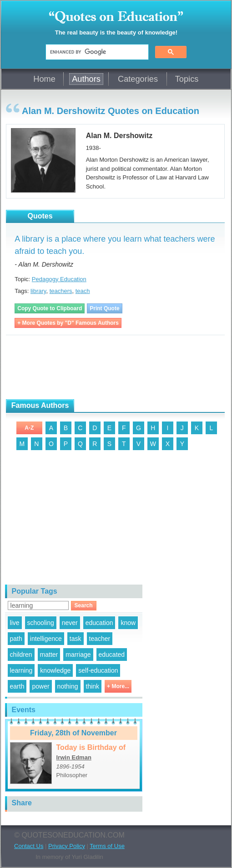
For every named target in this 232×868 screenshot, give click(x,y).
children (21, 655)
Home (44, 79)
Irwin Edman (74, 757)
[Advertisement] (112, 367)
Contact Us (29, 846)
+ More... (118, 686)
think (93, 686)
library (38, 291)
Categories (138, 79)
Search (84, 605)
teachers (61, 291)
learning (21, 670)
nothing (68, 686)
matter (49, 655)
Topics (187, 79)
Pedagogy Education (59, 279)
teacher (100, 639)
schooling (41, 623)
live (15, 623)
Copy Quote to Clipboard (50, 308)
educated (112, 655)
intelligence (46, 639)
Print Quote (104, 308)
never (70, 623)
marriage (78, 655)
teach (83, 291)
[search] (96, 52)
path (16, 639)
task (76, 639)
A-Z (29, 428)
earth (17, 686)
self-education (98, 670)
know (128, 623)
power (40, 686)
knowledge (55, 670)
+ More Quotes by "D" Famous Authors (68, 323)
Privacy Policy (67, 846)
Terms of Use (107, 846)
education (99, 623)
